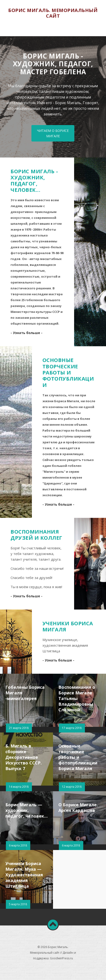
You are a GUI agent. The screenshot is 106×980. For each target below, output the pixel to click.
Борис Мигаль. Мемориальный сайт (53, 13)
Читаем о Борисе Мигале (53, 133)
